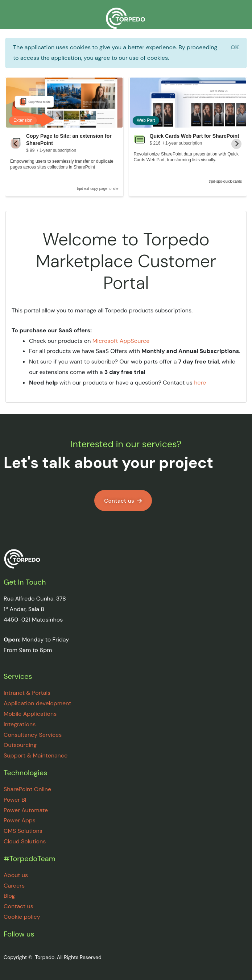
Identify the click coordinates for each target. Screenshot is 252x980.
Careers (14, 886)
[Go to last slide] (16, 144)
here (200, 383)
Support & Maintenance (36, 755)
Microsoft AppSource (121, 341)
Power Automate (26, 810)
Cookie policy (22, 917)
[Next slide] (236, 144)
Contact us (18, 906)
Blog (9, 896)
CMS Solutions (23, 831)
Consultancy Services (33, 735)
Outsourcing (20, 745)
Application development (38, 703)
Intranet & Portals (27, 693)
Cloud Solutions (25, 841)
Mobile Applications (30, 714)
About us (16, 875)
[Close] (235, 48)
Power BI (15, 800)
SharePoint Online (27, 789)
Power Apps (20, 820)
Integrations (20, 724)
